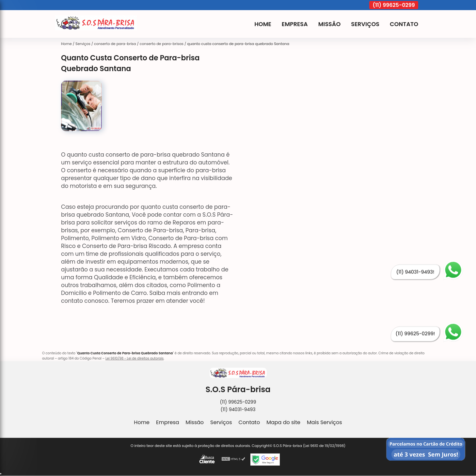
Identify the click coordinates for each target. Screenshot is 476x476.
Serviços (365, 24)
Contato (404, 24)
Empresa (295, 24)
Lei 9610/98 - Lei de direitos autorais (135, 358)
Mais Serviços (325, 422)
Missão (330, 24)
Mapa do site (283, 422)
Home (263, 24)
